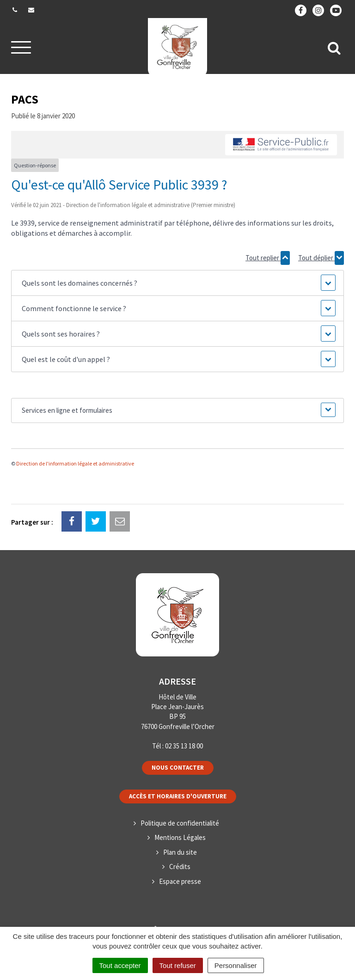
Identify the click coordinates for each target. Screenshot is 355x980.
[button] (177, 283)
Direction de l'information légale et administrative (75, 463)
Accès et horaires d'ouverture (178, 796)
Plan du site (180, 852)
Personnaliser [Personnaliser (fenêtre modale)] (236, 965)
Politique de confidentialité (180, 823)
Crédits (180, 867)
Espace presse (180, 881)
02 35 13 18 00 (184, 746)
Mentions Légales (180, 837)
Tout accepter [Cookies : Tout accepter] (120, 965)
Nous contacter (178, 768)
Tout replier (268, 258)
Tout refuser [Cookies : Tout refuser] (178, 965)
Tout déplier (321, 258)
